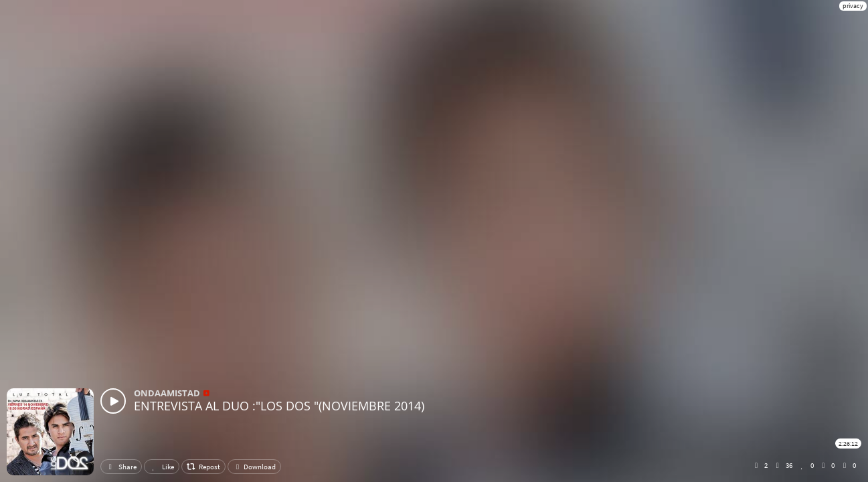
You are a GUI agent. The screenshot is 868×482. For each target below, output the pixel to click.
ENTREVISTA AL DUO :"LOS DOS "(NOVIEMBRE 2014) (279, 406)
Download (254, 467)
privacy (853, 6)
